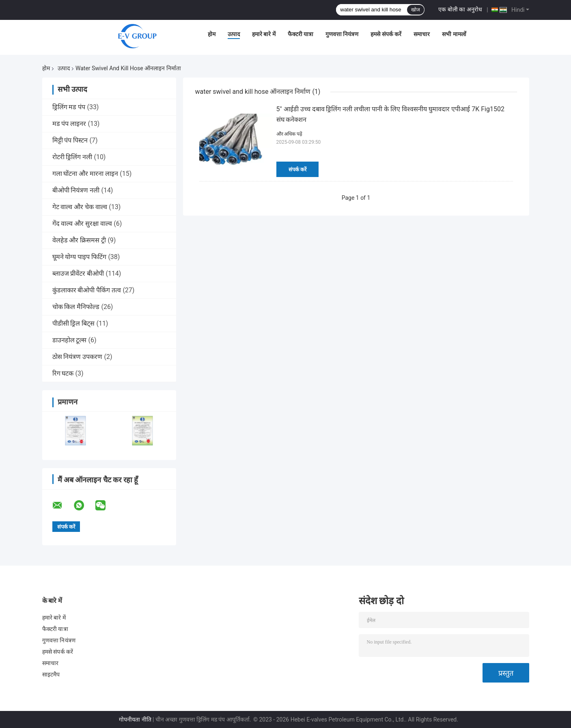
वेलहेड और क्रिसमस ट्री (79, 240)
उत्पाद (234, 34)
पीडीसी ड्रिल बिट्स (74, 323)
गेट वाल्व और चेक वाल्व (80, 207)
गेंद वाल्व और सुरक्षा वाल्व (82, 224)
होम (212, 34)
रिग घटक (63, 373)
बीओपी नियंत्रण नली (76, 190)
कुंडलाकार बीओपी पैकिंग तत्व (87, 290)
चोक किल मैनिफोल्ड (76, 307)
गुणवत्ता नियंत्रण (342, 34)
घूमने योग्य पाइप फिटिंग (80, 257)
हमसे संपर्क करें (386, 34)
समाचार (422, 34)
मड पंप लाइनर (69, 124)
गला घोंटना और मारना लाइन (85, 174)
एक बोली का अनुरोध (460, 9)
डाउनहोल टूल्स (70, 340)
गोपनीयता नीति (135, 719)
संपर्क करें (297, 170)
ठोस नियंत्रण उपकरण (78, 357)
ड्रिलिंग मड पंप (69, 107)
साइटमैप (51, 674)
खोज (416, 10)
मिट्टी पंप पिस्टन (70, 140)
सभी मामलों (454, 34)
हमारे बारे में (264, 34)
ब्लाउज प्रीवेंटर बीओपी (78, 273)
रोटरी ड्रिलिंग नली (72, 157)
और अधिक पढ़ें (290, 134)
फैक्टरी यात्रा (301, 34)
